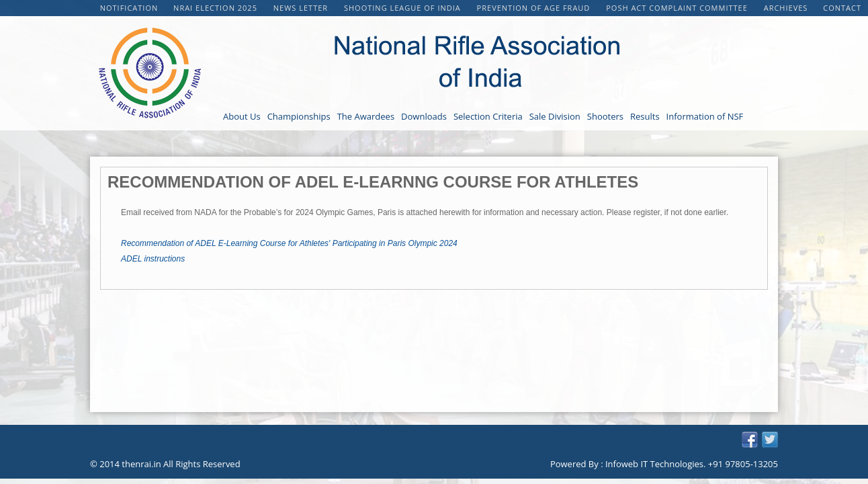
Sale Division (555, 116)
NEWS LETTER (302, 8)
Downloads (424, 116)
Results (645, 116)
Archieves (786, 8)
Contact (842, 8)
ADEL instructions (153, 259)
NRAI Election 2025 (217, 8)
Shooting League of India (404, 8)
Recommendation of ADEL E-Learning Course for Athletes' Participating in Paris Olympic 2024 (289, 243)
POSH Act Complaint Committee (678, 8)
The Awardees (366, 116)
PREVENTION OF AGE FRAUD (535, 8)
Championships (299, 116)
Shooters (605, 116)
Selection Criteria (488, 116)
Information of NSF (705, 116)
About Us (242, 116)
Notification (129, 8)
